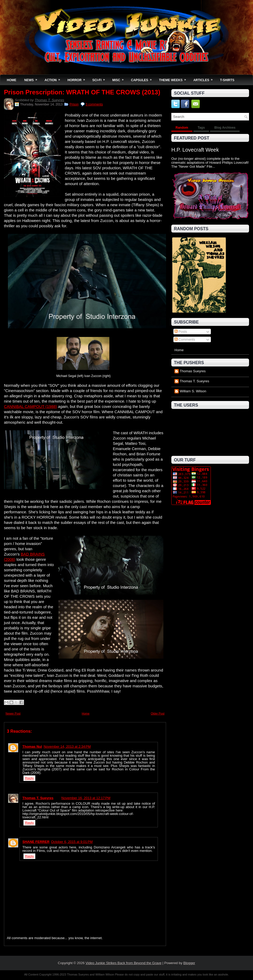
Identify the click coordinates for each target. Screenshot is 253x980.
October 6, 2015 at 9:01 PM (72, 842)
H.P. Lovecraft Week (195, 150)
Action (54, 78)
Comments (185, 339)
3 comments (94, 104)
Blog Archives (225, 128)
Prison (74, 104)
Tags (201, 128)
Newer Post (13, 713)
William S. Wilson (193, 391)
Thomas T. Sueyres (49, 100)
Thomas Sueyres (193, 371)
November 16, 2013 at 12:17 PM (86, 798)
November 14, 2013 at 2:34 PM (67, 747)
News (32, 78)
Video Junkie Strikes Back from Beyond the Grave (124, 963)
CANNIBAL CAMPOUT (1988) (30, 406)
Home (12, 80)
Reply (29, 778)
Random (182, 128)
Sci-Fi (100, 78)
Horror (78, 78)
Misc (120, 78)
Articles (205, 78)
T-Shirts (227, 80)
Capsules (143, 78)
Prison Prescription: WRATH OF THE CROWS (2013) (82, 92)
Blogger (189, 963)
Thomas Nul (32, 747)
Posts (181, 332)
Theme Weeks (174, 78)
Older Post (158, 713)
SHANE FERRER (36, 842)
